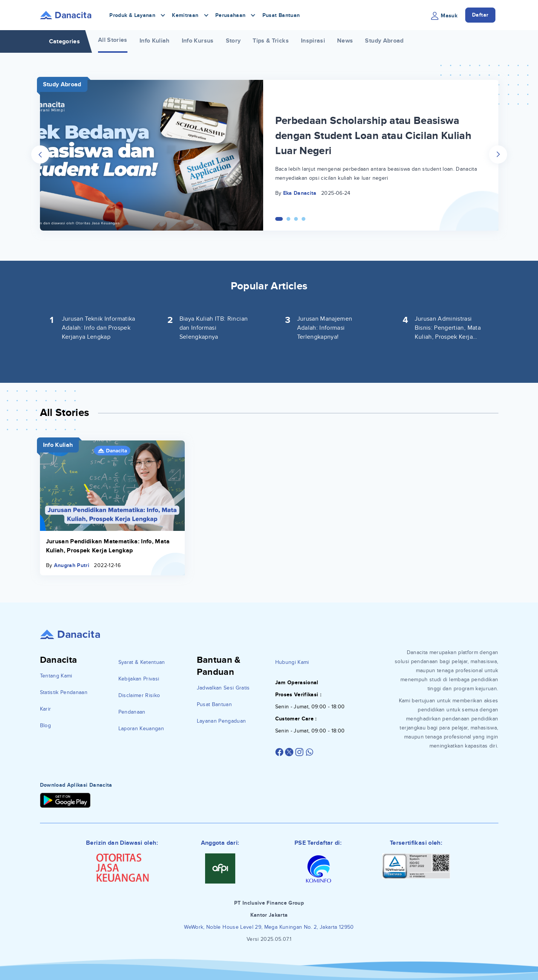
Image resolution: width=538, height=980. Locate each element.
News (345, 41)
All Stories (113, 40)
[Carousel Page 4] (303, 219)
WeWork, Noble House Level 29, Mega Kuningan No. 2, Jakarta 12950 (269, 927)
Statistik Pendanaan (64, 692)
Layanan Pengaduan (221, 721)
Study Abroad (384, 41)
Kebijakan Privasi (139, 679)
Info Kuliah (155, 41)
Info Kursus (198, 41)
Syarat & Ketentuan (142, 662)
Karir (46, 709)
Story (233, 41)
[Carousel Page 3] (296, 219)
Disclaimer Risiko (139, 695)
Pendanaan (132, 712)
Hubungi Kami (292, 662)
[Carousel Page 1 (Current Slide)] (279, 219)
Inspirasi (313, 41)
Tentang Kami (56, 676)
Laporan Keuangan (141, 729)
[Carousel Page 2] (288, 219)
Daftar (480, 15)
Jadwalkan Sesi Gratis (223, 688)
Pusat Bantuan (281, 15)
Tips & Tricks (271, 41)
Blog (45, 725)
